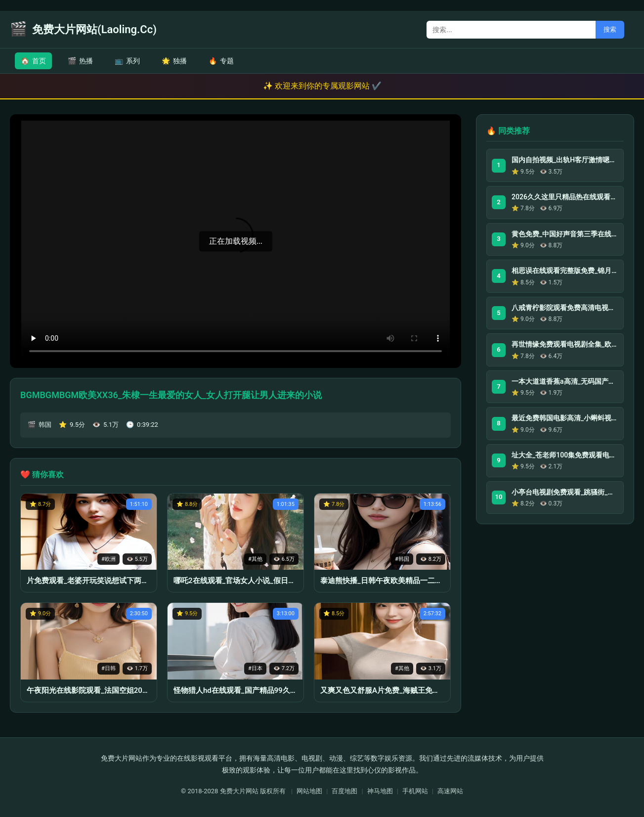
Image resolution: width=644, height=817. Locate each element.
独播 (174, 61)
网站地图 (309, 791)
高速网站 (450, 791)
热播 (80, 61)
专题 (221, 61)
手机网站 (415, 791)
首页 (33, 61)
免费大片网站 (239, 791)
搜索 (610, 29)
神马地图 (380, 791)
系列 (127, 61)
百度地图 (344, 791)
